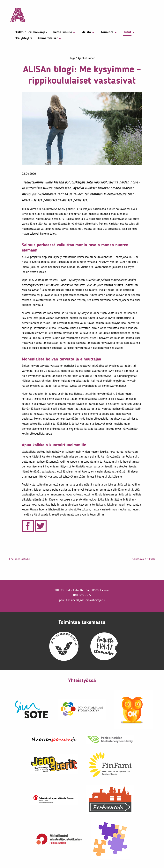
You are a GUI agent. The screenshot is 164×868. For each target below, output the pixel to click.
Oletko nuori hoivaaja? (31, 32)
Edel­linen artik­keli (20, 559)
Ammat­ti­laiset (48, 38)
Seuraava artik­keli (144, 559)
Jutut (127, 32)
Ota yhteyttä (24, 38)
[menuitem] (29, 33)
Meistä (86, 32)
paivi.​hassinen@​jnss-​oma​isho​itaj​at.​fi (82, 600)
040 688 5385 (82, 595)
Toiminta (107, 32)
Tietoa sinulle (62, 32)
